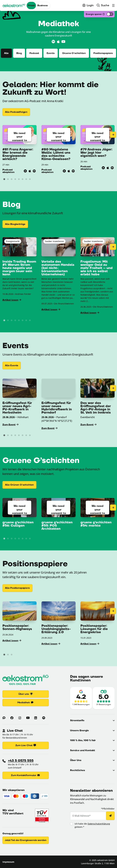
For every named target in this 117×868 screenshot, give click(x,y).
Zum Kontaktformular (26, 775)
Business (43, 5)
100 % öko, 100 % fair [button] (83, 740)
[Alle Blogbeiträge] (15, 229)
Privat (31, 5)
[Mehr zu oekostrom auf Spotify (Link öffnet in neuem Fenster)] (44, 718)
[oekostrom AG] (14, 5)
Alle (6, 53)
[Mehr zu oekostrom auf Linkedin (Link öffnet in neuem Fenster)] (36, 718)
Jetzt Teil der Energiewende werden (26, 840)
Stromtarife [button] (77, 720)
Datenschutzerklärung (99, 824)
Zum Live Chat (26, 745)
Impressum (8, 862)
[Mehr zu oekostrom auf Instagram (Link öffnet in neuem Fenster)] (20, 718)
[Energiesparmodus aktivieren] (110, 14)
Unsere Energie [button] (79, 730)
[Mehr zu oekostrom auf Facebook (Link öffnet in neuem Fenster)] (12, 718)
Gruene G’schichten (74, 53)
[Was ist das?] (104, 14)
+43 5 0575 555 (21, 761)
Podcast (34, 53)
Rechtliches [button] (78, 770)
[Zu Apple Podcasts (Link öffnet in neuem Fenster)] (58, 42)
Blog (19, 53)
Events (51, 53)
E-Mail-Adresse (82, 816)
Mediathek (26, 703)
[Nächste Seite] (113, 135)
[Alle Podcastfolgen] (16, 112)
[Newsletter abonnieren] (110, 816)
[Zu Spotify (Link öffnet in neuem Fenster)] (53, 42)
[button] (4, 179)
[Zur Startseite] (26, 681)
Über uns (26, 694)
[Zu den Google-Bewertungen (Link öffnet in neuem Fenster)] (81, 698)
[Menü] (113, 5)
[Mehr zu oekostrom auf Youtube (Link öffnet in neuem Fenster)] (28, 718)
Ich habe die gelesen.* (92, 825)
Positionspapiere (103, 53)
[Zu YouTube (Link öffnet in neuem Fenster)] (63, 42)
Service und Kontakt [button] (83, 750)
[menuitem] (88, 5)
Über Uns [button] (76, 760)
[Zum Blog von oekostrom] (4, 718)
